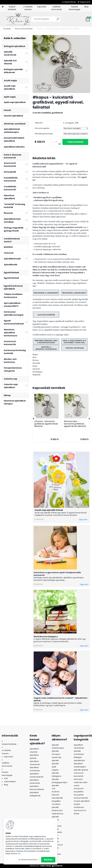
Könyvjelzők (79, 795)
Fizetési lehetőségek (75, 8)
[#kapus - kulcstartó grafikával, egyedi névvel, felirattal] (61, 64)
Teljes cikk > (83, 520)
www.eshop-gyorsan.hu (51, 866)
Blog (86, 7)
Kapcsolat (42, 7)
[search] (58, 20)
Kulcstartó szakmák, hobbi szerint (81, 782)
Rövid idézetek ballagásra (46, 637)
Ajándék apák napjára (55, 767)
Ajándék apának (81, 770)
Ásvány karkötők (81, 798)
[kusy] (54, 142)
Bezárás (48, 860)
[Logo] (18, 19)
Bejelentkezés (70, 2)
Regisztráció (85, 2)
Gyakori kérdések (12, 8)
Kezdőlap (7, 29)
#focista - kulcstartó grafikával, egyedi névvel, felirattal (46, 424)
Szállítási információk (56, 8)
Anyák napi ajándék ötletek (49, 510)
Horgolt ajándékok (82, 801)
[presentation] (34, 419)
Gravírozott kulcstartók (24, 29)
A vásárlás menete (28, 8)
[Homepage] (3, 7)
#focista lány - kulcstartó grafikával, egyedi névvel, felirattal (75, 424)
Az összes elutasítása (28, 860)
